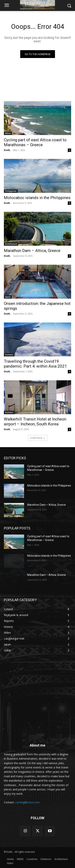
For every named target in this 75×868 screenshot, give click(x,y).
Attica (8, 133)
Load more (38, 438)
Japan (8, 297)
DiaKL (7, 150)
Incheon (9, 355)
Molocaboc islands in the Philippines (37, 198)
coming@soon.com (27, 802)
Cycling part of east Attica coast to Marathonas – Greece (35, 142)
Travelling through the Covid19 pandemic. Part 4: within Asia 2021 (35, 364)
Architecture (11, 244)
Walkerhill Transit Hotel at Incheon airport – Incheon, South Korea (35, 422)
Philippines (11, 191)
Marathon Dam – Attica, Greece (32, 251)
